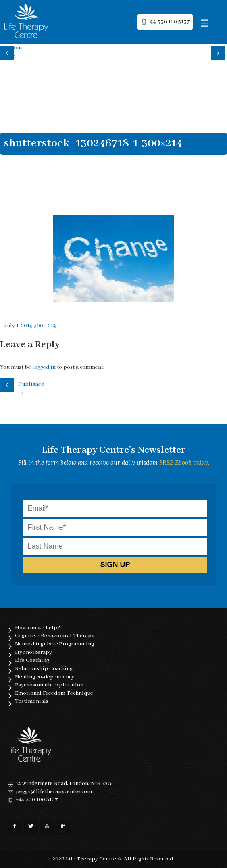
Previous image (8, 52)
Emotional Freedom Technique (54, 693)
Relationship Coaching (44, 669)
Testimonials (32, 701)
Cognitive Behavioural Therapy (55, 636)
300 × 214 (45, 326)
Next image (219, 52)
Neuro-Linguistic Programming (54, 644)
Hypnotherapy (33, 652)
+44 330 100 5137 (37, 800)
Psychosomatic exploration (49, 685)
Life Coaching (32, 660)
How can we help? (37, 628)
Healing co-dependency (45, 677)
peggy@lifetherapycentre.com (54, 792)
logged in (44, 367)
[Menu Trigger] (205, 23)
